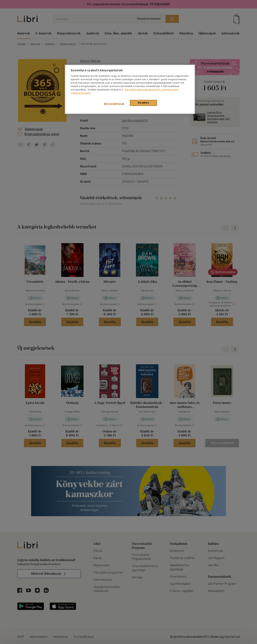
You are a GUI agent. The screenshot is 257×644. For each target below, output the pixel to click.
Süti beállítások (114, 104)
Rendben (144, 103)
